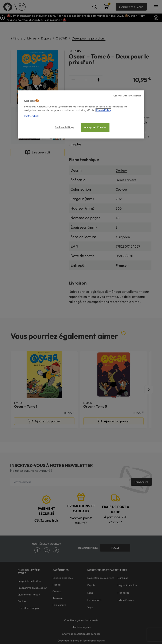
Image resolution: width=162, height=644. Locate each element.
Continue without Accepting (127, 96)
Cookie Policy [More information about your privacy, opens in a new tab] (103, 110)
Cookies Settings (64, 127)
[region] (81, 115)
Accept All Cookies (95, 127)
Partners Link (31, 116)
